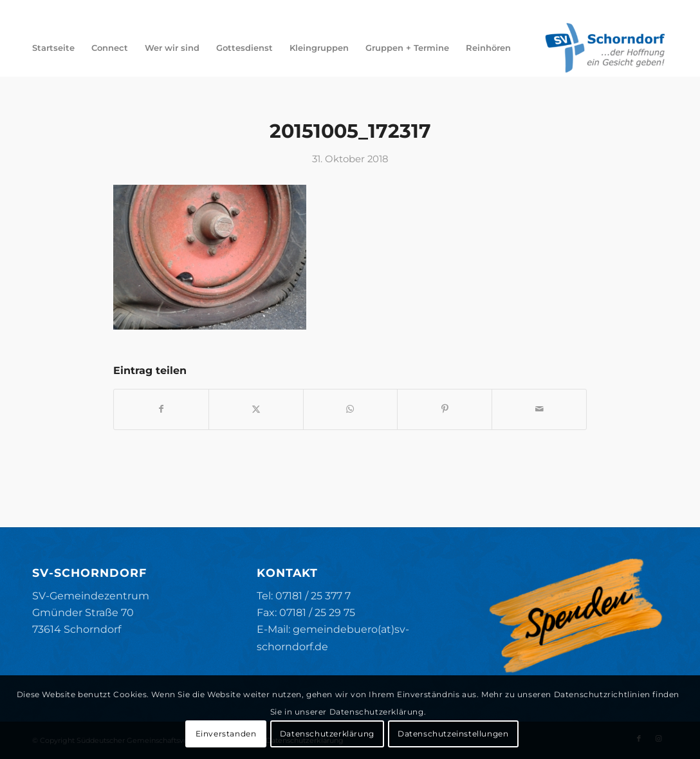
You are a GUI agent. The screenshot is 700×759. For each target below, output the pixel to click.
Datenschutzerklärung (327, 734)
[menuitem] (53, 48)
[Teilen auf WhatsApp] (351, 409)
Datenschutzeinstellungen (453, 734)
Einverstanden (226, 734)
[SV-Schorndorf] (605, 48)
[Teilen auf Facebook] (161, 409)
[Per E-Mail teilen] (539, 409)
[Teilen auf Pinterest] (445, 409)
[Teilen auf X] (256, 409)
